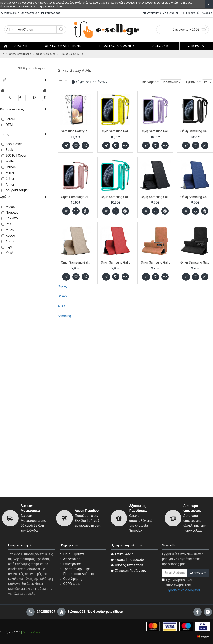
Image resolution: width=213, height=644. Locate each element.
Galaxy (62, 296)
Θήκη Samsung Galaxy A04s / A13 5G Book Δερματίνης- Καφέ (155, 263)
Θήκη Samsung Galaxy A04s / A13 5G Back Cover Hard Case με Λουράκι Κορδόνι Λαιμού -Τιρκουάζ (115, 197)
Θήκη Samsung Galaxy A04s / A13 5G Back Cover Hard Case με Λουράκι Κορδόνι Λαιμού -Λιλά (155, 131)
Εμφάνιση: (195, 82)
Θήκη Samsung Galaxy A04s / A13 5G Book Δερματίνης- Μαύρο (195, 263)
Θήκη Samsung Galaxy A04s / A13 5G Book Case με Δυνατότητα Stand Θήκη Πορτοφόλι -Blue (195, 197)
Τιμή (3, 80)
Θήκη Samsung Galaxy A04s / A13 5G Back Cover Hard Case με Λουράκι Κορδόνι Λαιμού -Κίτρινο (115, 131)
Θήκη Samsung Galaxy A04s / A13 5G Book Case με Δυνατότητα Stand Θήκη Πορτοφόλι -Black (155, 197)
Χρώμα (5, 197)
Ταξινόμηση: (137, 82)
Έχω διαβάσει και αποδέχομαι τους (181, 585)
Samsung (64, 316)
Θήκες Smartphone (20, 54)
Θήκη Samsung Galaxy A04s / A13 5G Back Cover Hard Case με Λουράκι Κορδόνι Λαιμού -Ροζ (75, 197)
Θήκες (62, 286)
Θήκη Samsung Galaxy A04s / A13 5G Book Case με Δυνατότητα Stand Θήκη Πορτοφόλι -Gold (75, 263)
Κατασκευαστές (12, 109)
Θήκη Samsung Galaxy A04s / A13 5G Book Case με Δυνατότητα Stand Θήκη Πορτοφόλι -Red (115, 263)
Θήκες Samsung (46, 54)
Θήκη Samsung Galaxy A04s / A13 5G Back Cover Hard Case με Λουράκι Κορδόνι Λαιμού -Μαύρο (195, 131)
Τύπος (5, 134)
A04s (61, 306)
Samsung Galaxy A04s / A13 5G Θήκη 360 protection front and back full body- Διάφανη (75, 131)
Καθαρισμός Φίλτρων (33, 68)
